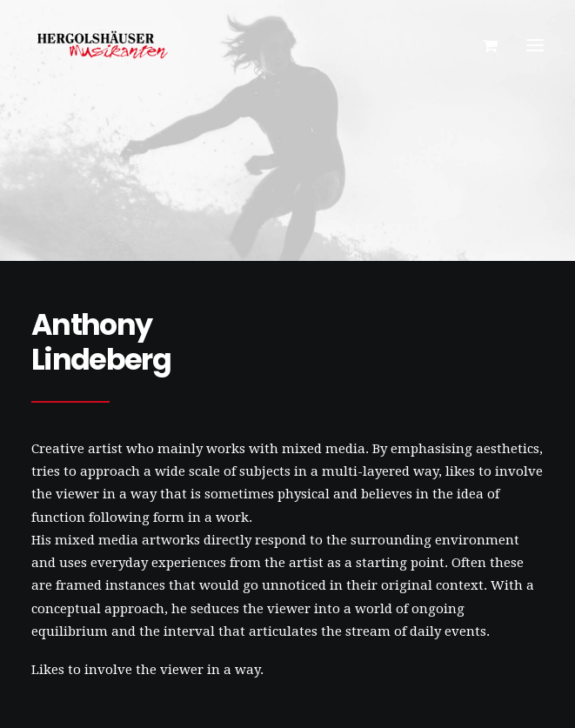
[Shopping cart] (482, 45)
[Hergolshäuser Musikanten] (105, 45)
